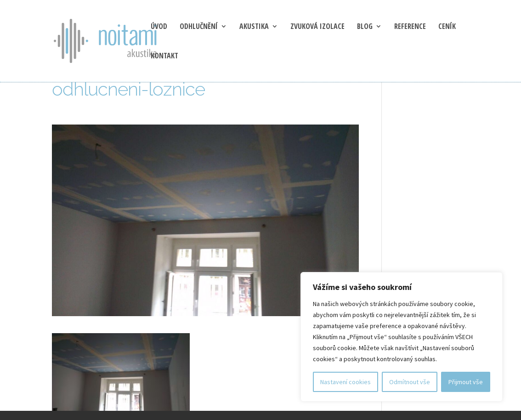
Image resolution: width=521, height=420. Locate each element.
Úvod (159, 27)
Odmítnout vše (410, 382)
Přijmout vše (466, 382)
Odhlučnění (199, 27)
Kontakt (164, 57)
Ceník (447, 27)
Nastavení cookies (345, 382)
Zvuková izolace (317, 27)
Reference (410, 27)
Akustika (254, 27)
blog (365, 27)
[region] (402, 337)
